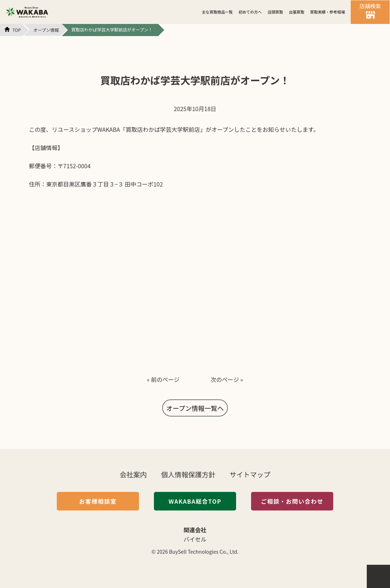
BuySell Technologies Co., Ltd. (204, 552)
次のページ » (227, 379)
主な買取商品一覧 (217, 12)
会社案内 (133, 474)
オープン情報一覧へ (195, 408)
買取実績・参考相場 (327, 12)
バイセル (195, 539)
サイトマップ (250, 474)
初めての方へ (250, 12)
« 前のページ (163, 379)
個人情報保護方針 (188, 474)
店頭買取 (275, 12)
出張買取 (297, 12)
